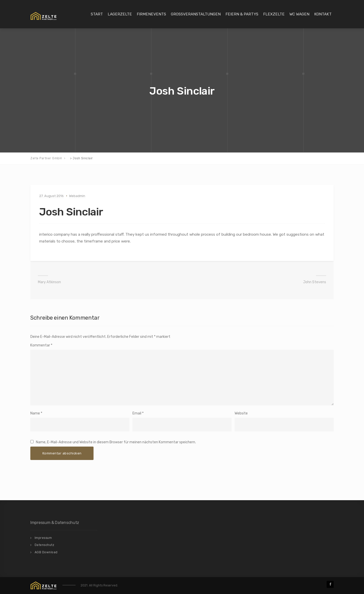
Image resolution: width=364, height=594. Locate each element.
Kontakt (323, 14)
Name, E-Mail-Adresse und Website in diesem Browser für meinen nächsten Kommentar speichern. (116, 442)
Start (97, 14)
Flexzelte (274, 14)
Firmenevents (151, 14)
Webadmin (77, 196)
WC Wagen (299, 14)
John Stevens (315, 282)
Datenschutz (44, 545)
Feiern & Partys (242, 14)
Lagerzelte (120, 14)
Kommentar (41, 345)
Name (35, 413)
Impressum (43, 538)
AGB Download (46, 552)
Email (137, 413)
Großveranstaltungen (196, 14)
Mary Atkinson (49, 282)
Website (241, 413)
